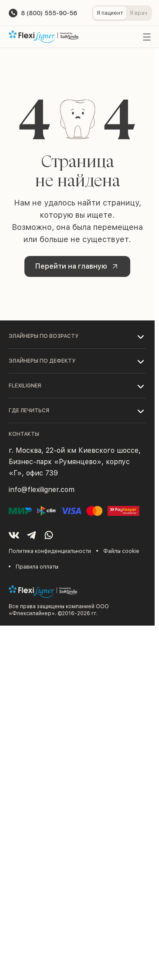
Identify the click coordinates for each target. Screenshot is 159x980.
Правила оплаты (37, 567)
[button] (77, 336)
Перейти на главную (78, 266)
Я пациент (110, 13)
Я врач (139, 13)
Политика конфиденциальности (50, 551)
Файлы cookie (121, 551)
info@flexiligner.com (42, 490)
